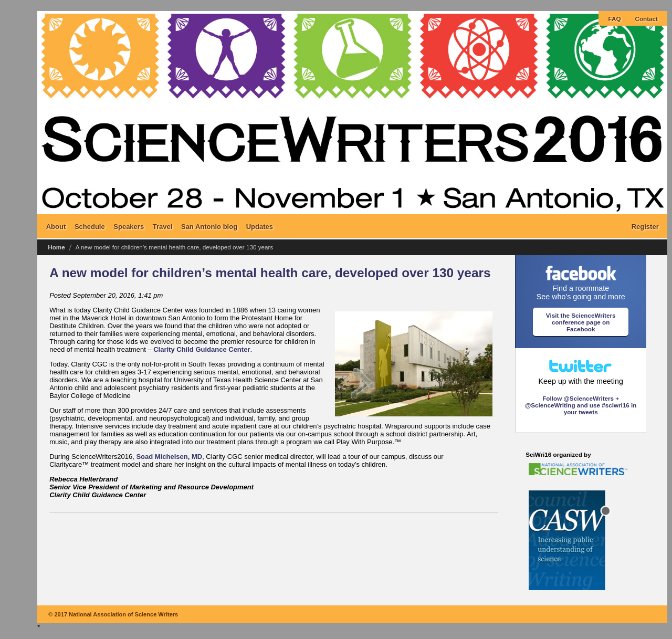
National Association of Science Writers (123, 614)
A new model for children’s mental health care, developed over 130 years (270, 273)
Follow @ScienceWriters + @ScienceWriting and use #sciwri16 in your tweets (581, 405)
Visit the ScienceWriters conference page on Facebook (581, 322)
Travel (163, 226)
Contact (647, 19)
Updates (260, 226)
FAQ (614, 19)
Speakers (129, 226)
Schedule (90, 226)
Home (56, 247)
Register (645, 226)
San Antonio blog (209, 226)
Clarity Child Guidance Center (202, 349)
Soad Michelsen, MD (169, 457)
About (56, 226)
